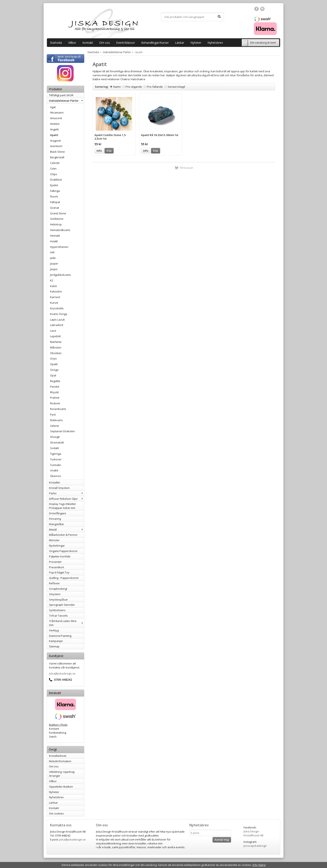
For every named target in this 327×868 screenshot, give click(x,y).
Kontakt (88, 43)
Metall (67, 530)
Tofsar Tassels (58, 616)
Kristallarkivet (58, 756)
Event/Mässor (126, 43)
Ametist (55, 124)
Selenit (54, 426)
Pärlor (67, 493)
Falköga (55, 191)
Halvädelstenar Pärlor (67, 101)
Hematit (55, 236)
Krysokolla (57, 308)
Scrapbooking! (58, 589)
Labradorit (57, 325)
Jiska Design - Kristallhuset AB (253, 833)
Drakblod (56, 180)
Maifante (56, 342)
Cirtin (53, 169)
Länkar (180, 43)
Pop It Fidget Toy (59, 572)
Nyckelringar (57, 546)
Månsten (56, 347)
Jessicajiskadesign (255, 846)
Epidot (54, 185)
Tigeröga (56, 454)
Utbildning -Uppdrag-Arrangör (62, 774)
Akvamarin (57, 112)
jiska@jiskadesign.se (62, 673)
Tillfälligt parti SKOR (61, 95)
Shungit (55, 437)
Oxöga (54, 370)
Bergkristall (57, 157)
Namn (117, 87)
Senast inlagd (176, 87)
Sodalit (54, 448)
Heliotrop (56, 224)
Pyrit (53, 415)
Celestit (55, 163)
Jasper (54, 264)
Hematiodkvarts (60, 230)
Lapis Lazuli (57, 320)
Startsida (56, 43)
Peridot (55, 387)
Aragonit (55, 141)
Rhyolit (54, 392)
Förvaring (55, 519)
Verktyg (54, 630)
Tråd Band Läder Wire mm (67, 623)
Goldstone (57, 219)
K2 (52, 280)
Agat (53, 107)
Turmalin (56, 465)
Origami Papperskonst (63, 551)
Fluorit (54, 196)
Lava (53, 331)
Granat (55, 208)
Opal (53, 375)
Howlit (54, 241)
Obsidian (56, 353)
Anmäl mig (222, 840)
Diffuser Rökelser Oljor (67, 499)
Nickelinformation (60, 761)
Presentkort (57, 567)
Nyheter (196, 43)
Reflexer (54, 583)
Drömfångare (58, 513)
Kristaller (55, 482)
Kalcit (53, 286)
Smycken (55, 594)
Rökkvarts (56, 420)
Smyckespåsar (58, 599)
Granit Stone (58, 213)
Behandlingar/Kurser (155, 43)
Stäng (262, 865)
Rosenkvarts (58, 409)
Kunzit (54, 303)
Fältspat (55, 202)
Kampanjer (56, 641)
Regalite (55, 381)
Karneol (55, 297)
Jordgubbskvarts (60, 275)
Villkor (72, 43)
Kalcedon (56, 291)
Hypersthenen (59, 247)
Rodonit (55, 403)
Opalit (54, 364)
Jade (53, 258)
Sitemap (54, 646)
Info (99, 151)
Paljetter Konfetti (60, 556)
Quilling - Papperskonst (64, 578)
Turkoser (56, 459)
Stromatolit (57, 442)
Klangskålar (57, 524)
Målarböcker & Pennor (63, 535)
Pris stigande (134, 87)
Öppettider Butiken (61, 787)
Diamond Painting (60, 636)
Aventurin (56, 146)
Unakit (54, 470)
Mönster (54, 540)
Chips (54, 174)
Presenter (55, 562)
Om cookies (56, 813)
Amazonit (56, 118)
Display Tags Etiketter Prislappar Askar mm (63, 506)
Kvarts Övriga (59, 314)
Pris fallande (155, 87)
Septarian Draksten (62, 431)
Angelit (54, 129)
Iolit (52, 252)
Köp (109, 151)
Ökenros (56, 476)
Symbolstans (57, 610)
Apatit (54, 135)
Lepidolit (55, 336)
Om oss (105, 43)
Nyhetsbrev (215, 43)
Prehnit (55, 398)
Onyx (53, 358)
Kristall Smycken (59, 488)
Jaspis (54, 269)
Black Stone (57, 152)
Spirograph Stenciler (62, 605)
